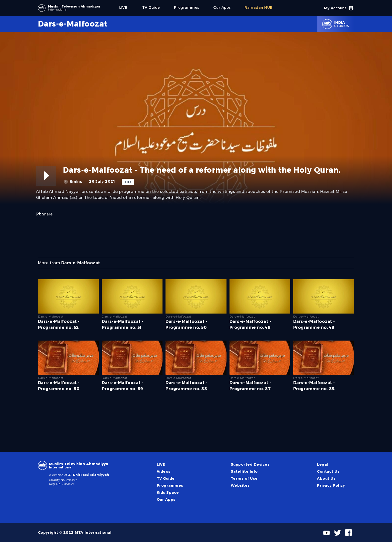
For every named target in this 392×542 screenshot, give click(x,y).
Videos (164, 471)
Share (44, 214)
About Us (326, 478)
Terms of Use (244, 478)
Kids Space (168, 492)
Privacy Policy (331, 485)
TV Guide (166, 478)
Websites (240, 485)
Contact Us (328, 471)
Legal (322, 464)
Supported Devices (250, 464)
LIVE (161, 464)
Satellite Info (244, 471)
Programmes (170, 485)
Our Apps (166, 499)
